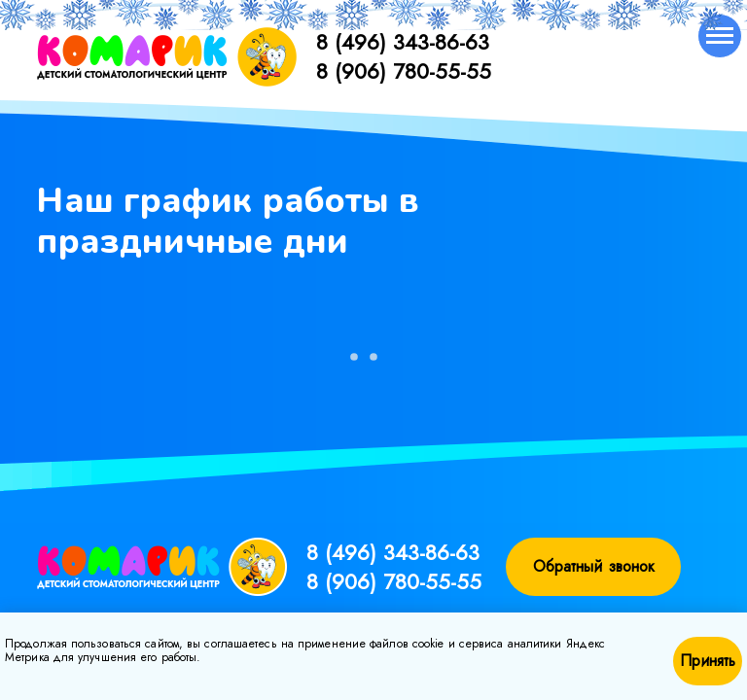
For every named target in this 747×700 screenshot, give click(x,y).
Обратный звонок (594, 566)
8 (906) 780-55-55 (404, 71)
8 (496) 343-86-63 (403, 42)
